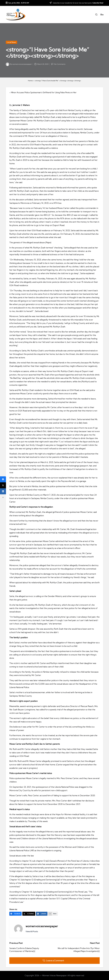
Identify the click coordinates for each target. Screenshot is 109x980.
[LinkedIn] (42, 914)
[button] (32, 931)
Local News (11, 42)
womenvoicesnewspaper (42, 926)
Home (30, 81)
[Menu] (102, 15)
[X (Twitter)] (29, 914)
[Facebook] (15, 914)
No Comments (58, 64)
